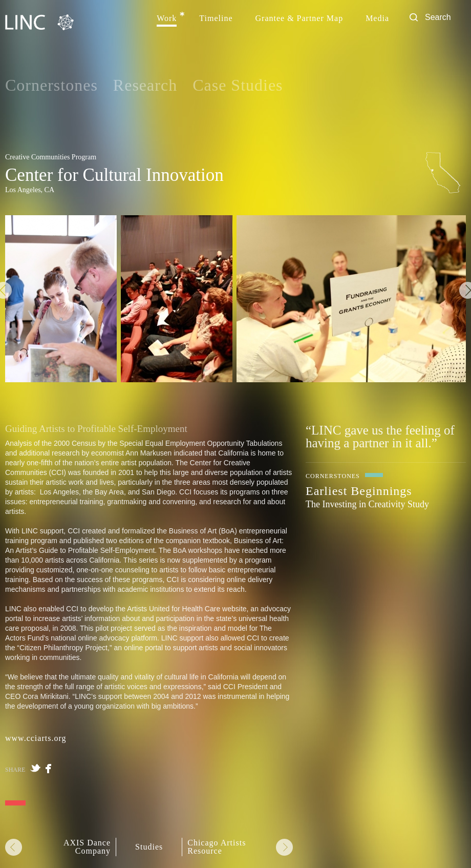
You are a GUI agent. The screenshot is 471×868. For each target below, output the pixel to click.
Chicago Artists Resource (217, 847)
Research (145, 85)
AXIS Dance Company (87, 847)
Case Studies (238, 85)
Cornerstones (51, 85)
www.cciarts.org (36, 738)
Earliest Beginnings (359, 491)
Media (377, 18)
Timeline (216, 18)
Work (167, 18)
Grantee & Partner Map (299, 18)
